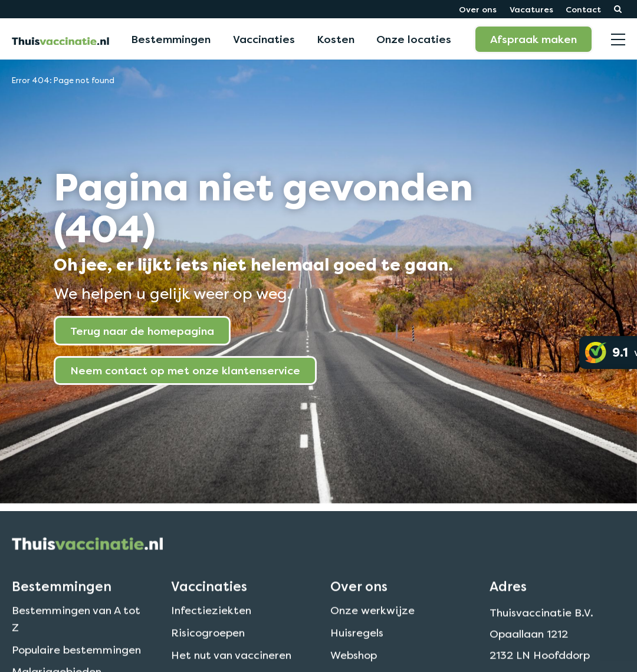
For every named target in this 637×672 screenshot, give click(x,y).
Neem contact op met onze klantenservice (185, 370)
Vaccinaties (264, 39)
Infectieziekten (211, 627)
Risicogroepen (208, 650)
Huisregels (357, 650)
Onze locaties (414, 39)
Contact (583, 9)
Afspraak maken (533, 39)
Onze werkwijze (372, 627)
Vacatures (531, 9)
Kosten (336, 39)
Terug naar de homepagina (142, 331)
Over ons (478, 9)
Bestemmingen (171, 39)
